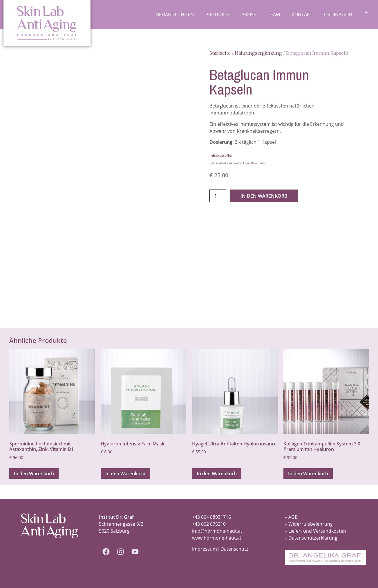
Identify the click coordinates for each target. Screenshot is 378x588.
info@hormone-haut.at (217, 531)
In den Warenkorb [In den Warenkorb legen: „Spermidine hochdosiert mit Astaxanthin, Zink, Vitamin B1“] (34, 474)
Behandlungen (175, 14)
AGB (293, 517)
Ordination (338, 14)
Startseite (220, 53)
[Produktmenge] (218, 196)
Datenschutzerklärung (313, 538)
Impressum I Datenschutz (220, 549)
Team (274, 14)
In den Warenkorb (264, 196)
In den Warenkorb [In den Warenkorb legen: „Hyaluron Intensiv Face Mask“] (125, 474)
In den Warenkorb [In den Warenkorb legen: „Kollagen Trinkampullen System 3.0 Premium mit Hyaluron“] (308, 474)
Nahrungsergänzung (258, 53)
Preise (249, 14)
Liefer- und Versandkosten (317, 531)
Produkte (218, 14)
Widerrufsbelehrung (311, 524)
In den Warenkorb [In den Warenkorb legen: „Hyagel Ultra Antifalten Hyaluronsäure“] (217, 474)
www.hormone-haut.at (217, 538)
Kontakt (302, 14)
